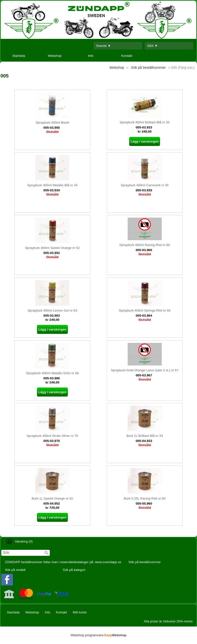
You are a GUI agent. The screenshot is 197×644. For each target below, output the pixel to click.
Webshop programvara (98, 635)
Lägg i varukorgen (145, 141)
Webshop (55, 56)
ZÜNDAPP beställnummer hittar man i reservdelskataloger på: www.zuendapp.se (63, 562)
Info (91, 56)
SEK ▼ (152, 46)
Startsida (19, 56)
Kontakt (127, 56)
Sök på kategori (74, 570)
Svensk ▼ (103, 46)
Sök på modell (15, 570)
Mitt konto (80, 612)
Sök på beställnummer (145, 562)
